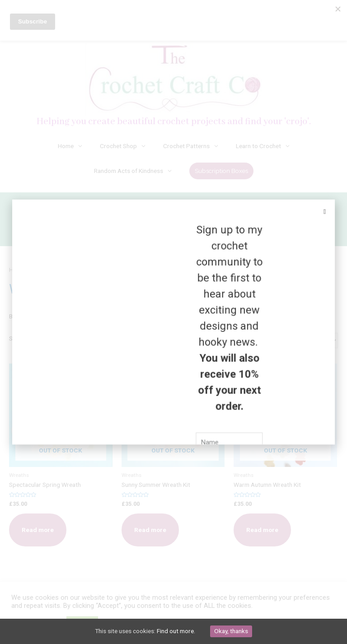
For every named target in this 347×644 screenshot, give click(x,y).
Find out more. (176, 631)
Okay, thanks (231, 631)
